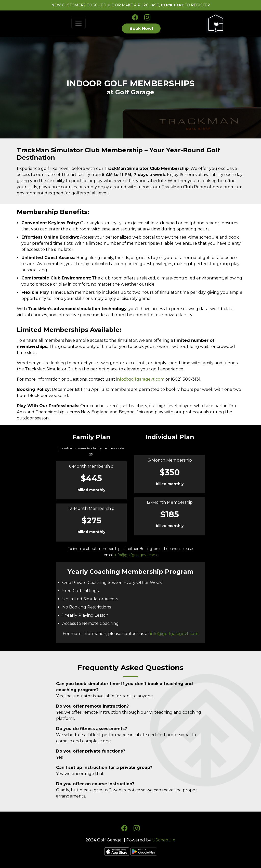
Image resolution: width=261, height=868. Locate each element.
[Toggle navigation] (79, 23)
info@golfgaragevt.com (140, 379)
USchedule (164, 840)
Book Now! (141, 28)
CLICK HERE (172, 5)
